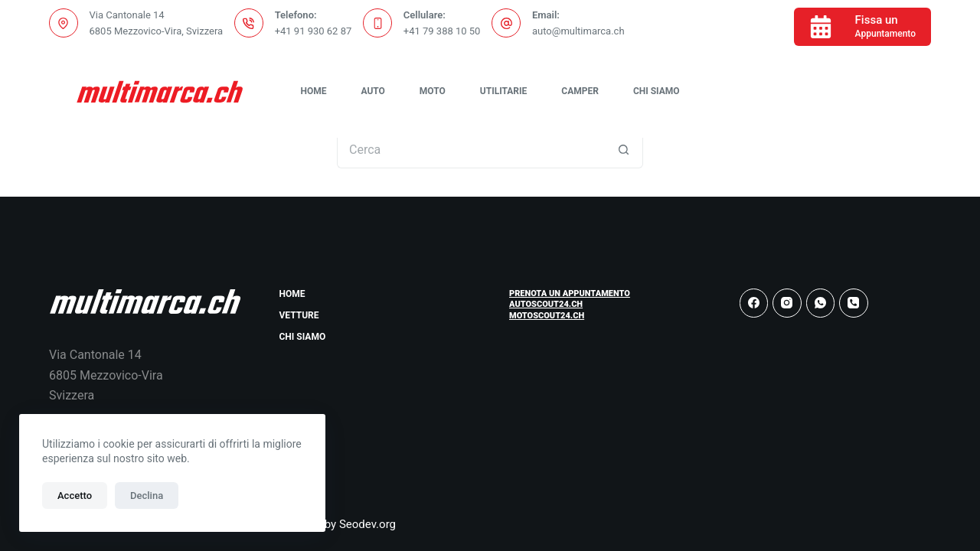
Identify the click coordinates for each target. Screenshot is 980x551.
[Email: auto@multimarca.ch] (506, 23)
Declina (147, 496)
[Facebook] (754, 303)
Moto (433, 91)
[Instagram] (787, 303)
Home (313, 91)
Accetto (75, 496)
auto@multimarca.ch (578, 31)
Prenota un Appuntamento (570, 293)
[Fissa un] (862, 27)
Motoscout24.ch (547, 316)
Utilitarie (504, 91)
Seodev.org (367, 524)
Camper (580, 91)
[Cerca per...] (471, 149)
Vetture (299, 315)
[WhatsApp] (821, 303)
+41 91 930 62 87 (314, 31)
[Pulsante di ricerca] (624, 149)
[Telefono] (854, 303)
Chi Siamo (657, 91)
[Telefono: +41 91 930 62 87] (249, 23)
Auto (372, 91)
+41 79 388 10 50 (442, 31)
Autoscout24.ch (546, 304)
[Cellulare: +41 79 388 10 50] (377, 23)
